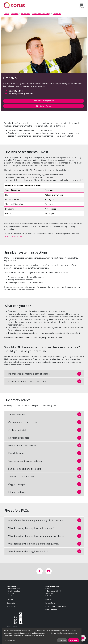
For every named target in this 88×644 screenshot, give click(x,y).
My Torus (15, 14)
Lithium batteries (16, 492)
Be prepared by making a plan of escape (28, 374)
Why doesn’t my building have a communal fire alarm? (35, 536)
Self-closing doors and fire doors (23, 469)
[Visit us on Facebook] (40, 571)
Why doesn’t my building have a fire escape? (30, 528)
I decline (62, 640)
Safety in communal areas (20, 476)
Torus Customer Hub (13, 236)
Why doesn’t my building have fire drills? (28, 551)
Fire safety (57, 14)
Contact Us (11, 603)
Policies (48, 600)
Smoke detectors (16, 414)
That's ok (74, 640)
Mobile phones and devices (21, 445)
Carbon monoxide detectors (21, 422)
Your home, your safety (41, 14)
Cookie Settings (51, 609)
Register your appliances (44, 101)
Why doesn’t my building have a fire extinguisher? (32, 544)
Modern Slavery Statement (56, 606)
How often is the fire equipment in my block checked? (34, 520)
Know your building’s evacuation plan (26, 381)
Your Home (25, 14)
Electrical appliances (17, 438)
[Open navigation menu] (82, 5)
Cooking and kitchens (18, 430)
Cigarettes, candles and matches (24, 461)
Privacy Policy (51, 603)
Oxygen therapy (15, 484)
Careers (10, 600)
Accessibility (12, 606)
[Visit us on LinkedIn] (49, 571)
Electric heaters (15, 453)
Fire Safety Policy (44, 106)
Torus (7, 14)
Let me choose (9, 640)
